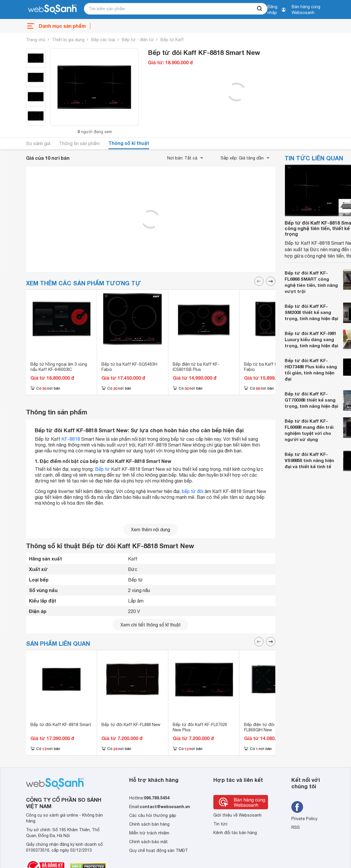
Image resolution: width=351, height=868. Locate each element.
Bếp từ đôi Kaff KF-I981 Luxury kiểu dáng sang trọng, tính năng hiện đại (311, 339)
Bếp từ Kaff (172, 40)
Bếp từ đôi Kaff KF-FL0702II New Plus (200, 727)
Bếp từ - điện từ (138, 40)
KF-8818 (71, 439)
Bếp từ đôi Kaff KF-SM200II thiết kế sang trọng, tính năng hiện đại (311, 312)
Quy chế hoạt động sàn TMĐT (159, 850)
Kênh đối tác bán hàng (235, 833)
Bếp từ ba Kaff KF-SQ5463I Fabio (271, 367)
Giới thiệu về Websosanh (237, 815)
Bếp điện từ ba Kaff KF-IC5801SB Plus (196, 367)
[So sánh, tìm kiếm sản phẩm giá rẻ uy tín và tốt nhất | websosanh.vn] (52, 10)
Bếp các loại (103, 40)
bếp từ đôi (193, 491)
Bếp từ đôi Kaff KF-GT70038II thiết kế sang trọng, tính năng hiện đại (311, 400)
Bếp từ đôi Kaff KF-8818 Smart (61, 725)
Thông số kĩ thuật (129, 143)
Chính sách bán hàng (149, 824)
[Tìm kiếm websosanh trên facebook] (297, 807)
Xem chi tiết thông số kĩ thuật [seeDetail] (151, 625)
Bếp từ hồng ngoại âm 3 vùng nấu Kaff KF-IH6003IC (59, 367)
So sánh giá (38, 143)
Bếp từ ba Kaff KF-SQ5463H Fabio (129, 367)
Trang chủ (36, 40)
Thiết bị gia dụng (68, 40)
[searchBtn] (260, 9)
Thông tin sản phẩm (79, 143)
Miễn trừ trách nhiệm (149, 833)
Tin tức (221, 824)
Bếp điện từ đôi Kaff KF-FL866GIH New (268, 727)
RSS (296, 827)
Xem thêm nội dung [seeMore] (151, 530)
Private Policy (304, 819)
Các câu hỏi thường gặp (153, 815)
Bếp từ (102, 469)
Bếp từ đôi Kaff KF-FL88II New (131, 725)
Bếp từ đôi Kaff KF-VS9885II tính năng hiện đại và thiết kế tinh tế (309, 460)
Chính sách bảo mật (148, 842)
